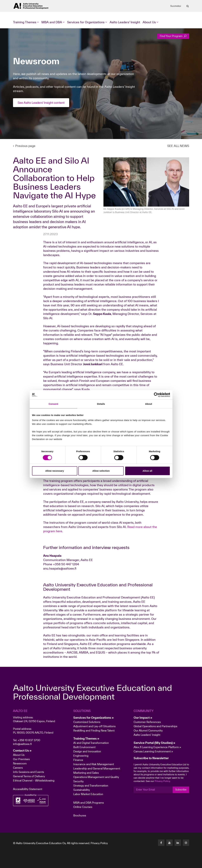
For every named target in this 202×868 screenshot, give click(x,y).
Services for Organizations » (94, 718)
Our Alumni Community (148, 730)
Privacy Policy (99, 843)
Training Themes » (86, 738)
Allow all (147, 471)
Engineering (81, 756)
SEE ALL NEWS (178, 146)
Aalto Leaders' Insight (125, 22)
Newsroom (20, 763)
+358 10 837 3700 (29, 740)
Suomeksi (176, 6)
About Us (19, 755)
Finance (78, 760)
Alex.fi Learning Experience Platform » (157, 747)
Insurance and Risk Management (94, 764)
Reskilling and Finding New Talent (94, 730)
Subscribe (181, 790)
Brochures (80, 815)
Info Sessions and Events (28, 772)
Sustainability (82, 790)
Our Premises (21, 759)
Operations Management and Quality (96, 777)
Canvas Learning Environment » (153, 751)
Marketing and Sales (86, 773)
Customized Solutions (87, 722)
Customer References (147, 722)
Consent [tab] (53, 404)
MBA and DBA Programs (89, 803)
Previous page (24, 146)
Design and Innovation (87, 751)
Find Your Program (173, 36)
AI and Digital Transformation (91, 743)
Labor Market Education (89, 794)
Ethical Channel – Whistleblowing (34, 780)
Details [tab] (101, 404)
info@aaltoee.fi (22, 744)
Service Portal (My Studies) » (154, 743)
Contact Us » (22, 750)
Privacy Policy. (163, 781)
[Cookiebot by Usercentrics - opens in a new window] (156, 395)
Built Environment (84, 747)
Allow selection (101, 471)
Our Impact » (143, 718)
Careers (18, 768)
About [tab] (149, 404)
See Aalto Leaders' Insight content (42, 103)
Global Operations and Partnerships (155, 726)
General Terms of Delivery (29, 776)
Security (78, 781)
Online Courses (83, 807)
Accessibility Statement (28, 789)
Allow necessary (55, 471)
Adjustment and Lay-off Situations (94, 726)
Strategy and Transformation (91, 786)
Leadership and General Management (97, 768)
